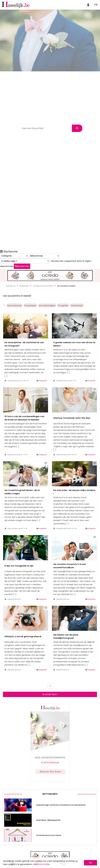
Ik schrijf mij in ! (50, 675)
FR (96, 5)
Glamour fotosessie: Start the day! (72, 399)
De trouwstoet (15, 286)
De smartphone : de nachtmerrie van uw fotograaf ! (24, 325)
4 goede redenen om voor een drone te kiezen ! (74, 325)
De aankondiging (47, 286)
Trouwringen (30, 286)
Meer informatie (41, 864)
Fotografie (63, 286)
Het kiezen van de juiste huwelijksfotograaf (66, 617)
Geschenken (77, 286)
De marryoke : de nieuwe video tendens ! (74, 473)
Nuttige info (50, 829)
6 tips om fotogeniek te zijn (19, 547)
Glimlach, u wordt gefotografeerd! (23, 617)
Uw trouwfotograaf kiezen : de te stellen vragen (22, 473)
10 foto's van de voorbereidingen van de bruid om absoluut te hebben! (24, 399)
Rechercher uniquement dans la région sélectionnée (34, 718)
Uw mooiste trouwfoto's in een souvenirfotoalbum (70, 547)
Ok (90, 863)
